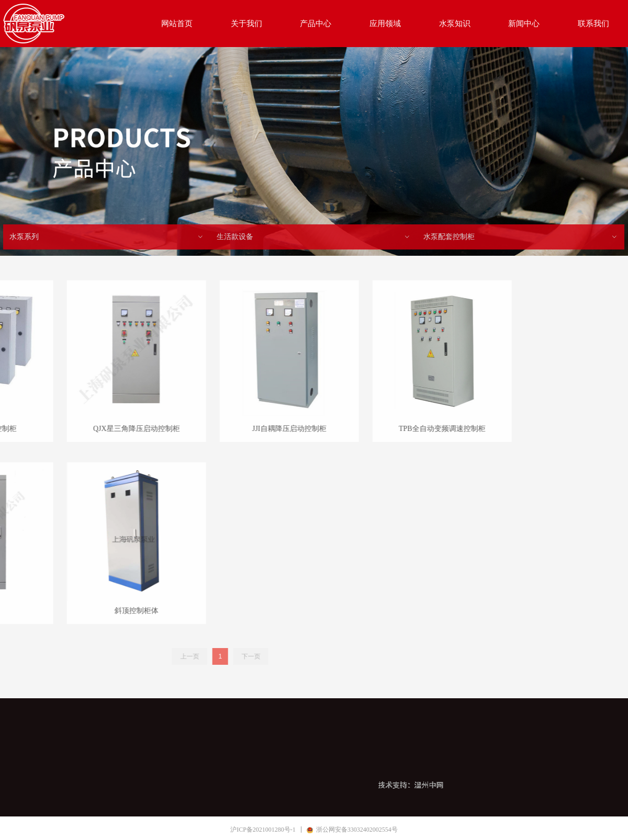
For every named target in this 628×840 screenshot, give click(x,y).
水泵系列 (107, 237)
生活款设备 (314, 237)
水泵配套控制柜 (521, 237)
